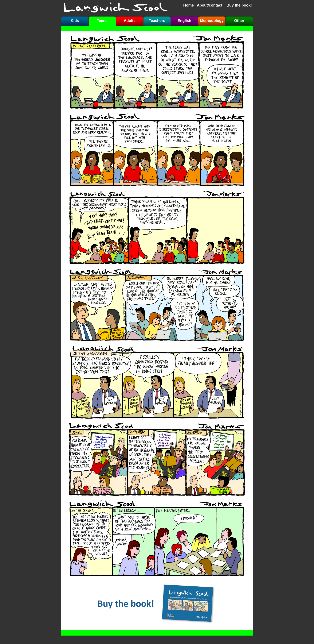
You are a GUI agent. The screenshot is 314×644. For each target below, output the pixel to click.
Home (189, 5)
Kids (75, 21)
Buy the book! (239, 5)
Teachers (157, 21)
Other (239, 21)
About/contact (210, 5)
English (184, 21)
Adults (130, 21)
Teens (102, 21)
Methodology (212, 21)
